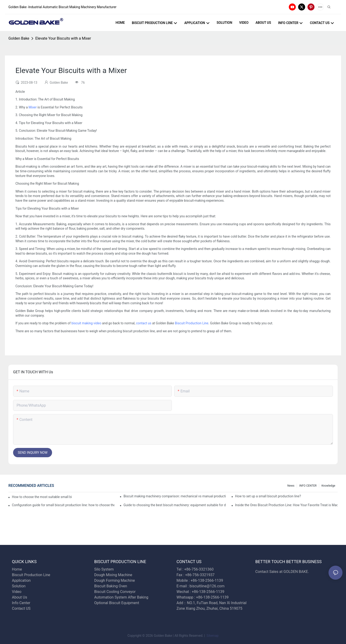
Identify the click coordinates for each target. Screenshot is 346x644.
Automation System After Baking (121, 597)
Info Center (21, 603)
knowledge (328, 486)
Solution (19, 586)
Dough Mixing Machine (113, 575)
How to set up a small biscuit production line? (268, 496)
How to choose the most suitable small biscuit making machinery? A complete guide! (42, 497)
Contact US (22, 608)
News (291, 486)
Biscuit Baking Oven (111, 586)
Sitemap (212, 636)
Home (17, 569)
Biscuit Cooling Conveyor (115, 592)
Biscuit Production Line (192, 323)
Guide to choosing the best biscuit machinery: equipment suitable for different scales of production (175, 505)
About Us (19, 597)
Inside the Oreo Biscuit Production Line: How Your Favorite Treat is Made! (286, 505)
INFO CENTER (308, 486)
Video (17, 592)
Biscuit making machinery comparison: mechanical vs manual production (175, 496)
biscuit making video (86, 323)
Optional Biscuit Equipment (117, 603)
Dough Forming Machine (115, 580)
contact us (144, 323)
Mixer (33, 107)
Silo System (104, 569)
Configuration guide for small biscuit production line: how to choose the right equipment (63, 505)
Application (21, 580)
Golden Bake (19, 38)
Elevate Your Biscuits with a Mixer (63, 38)
